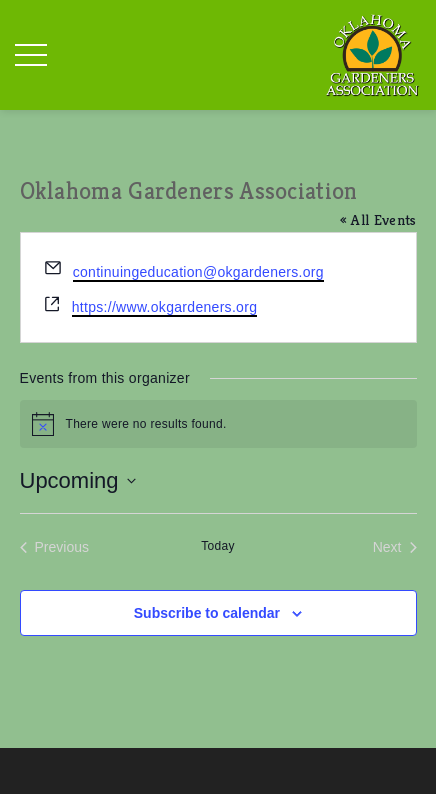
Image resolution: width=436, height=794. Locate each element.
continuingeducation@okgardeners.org (198, 272)
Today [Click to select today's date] (218, 546)
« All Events (378, 219)
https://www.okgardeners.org (165, 307)
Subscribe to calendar (207, 613)
